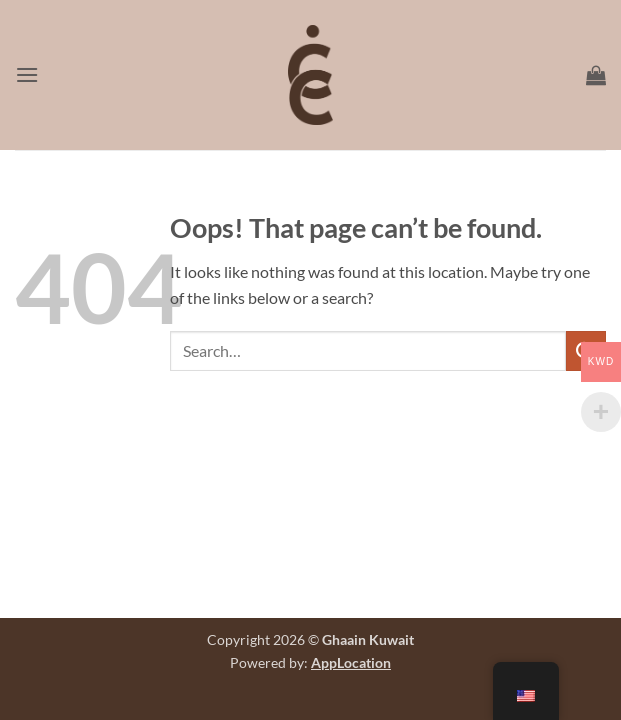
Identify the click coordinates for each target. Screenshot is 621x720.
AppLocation (351, 662)
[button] (27, 74)
